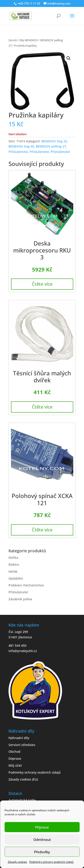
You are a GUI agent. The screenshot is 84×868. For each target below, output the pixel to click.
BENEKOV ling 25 (54, 141)
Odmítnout (42, 840)
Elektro (14, 565)
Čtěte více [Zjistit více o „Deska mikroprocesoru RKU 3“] (42, 284)
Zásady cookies (17, 862)
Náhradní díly (19, 738)
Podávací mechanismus (26, 585)
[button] (69, 58)
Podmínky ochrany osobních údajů (52, 862)
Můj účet (15, 765)
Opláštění (16, 578)
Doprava (15, 758)
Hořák (13, 571)
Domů (13, 40)
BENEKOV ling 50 (21, 146)
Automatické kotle (22, 800)
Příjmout (42, 827)
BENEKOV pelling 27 (51, 146)
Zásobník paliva (20, 599)
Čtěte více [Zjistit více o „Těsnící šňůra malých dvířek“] (42, 407)
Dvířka (13, 558)
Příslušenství (18, 152)
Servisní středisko (22, 745)
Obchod (14, 752)
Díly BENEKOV (29, 40)
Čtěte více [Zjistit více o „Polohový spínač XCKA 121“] (42, 530)
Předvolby (42, 852)
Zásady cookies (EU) (23, 779)
